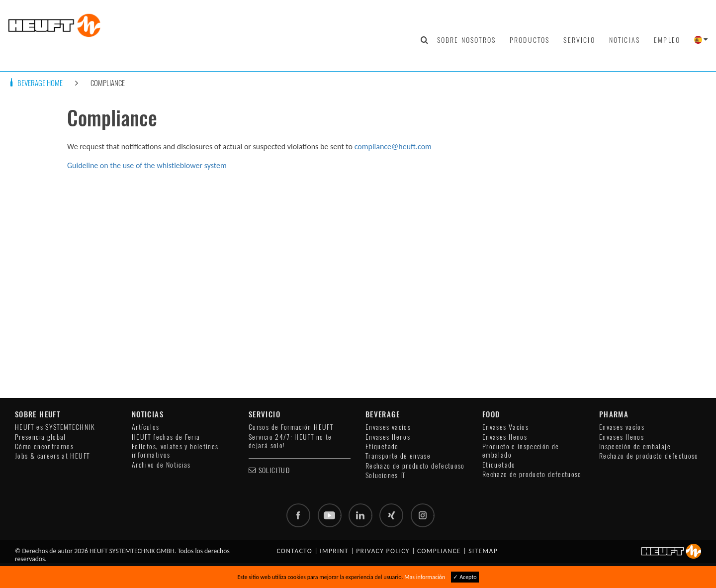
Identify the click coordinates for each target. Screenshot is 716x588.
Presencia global (41, 437)
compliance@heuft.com (393, 147)
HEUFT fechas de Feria (166, 437)
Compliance (108, 83)
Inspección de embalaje (635, 446)
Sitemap (483, 551)
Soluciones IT (386, 475)
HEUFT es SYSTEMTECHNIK (55, 427)
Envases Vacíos (505, 427)
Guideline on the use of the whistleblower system (147, 165)
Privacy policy (383, 551)
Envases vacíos (388, 427)
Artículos (145, 427)
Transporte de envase (398, 456)
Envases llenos (388, 437)
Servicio (579, 40)
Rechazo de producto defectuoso (415, 466)
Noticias (625, 40)
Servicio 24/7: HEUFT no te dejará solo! (290, 441)
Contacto (294, 551)
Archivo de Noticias (161, 465)
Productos (530, 40)
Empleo (667, 40)
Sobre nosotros (466, 40)
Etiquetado (382, 446)
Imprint (334, 551)
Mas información (425, 577)
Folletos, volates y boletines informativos (175, 451)
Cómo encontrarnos (44, 446)
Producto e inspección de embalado (521, 451)
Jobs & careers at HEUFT (52, 456)
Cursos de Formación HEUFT (291, 427)
